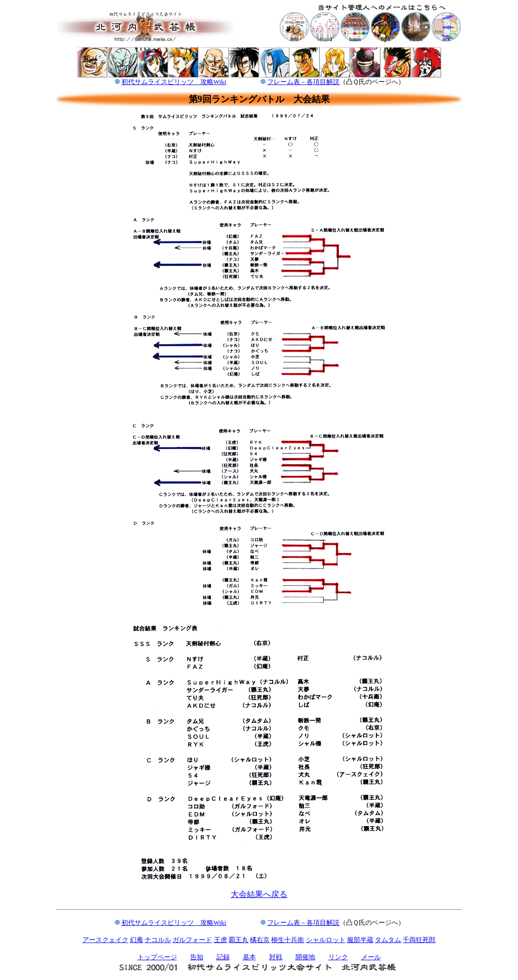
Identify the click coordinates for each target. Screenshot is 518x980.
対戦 (276, 957)
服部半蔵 (360, 940)
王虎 (221, 940)
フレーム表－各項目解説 (303, 82)
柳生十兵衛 (288, 940)
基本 (249, 957)
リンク (338, 957)
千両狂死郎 (419, 940)
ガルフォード (192, 940)
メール (371, 957)
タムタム (388, 940)
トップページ (157, 957)
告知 (197, 957)
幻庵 (137, 940)
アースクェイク (105, 940)
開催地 (305, 957)
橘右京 (260, 940)
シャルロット (326, 940)
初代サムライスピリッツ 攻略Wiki (174, 82)
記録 (223, 957)
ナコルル (158, 940)
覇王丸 (239, 940)
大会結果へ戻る (259, 894)
